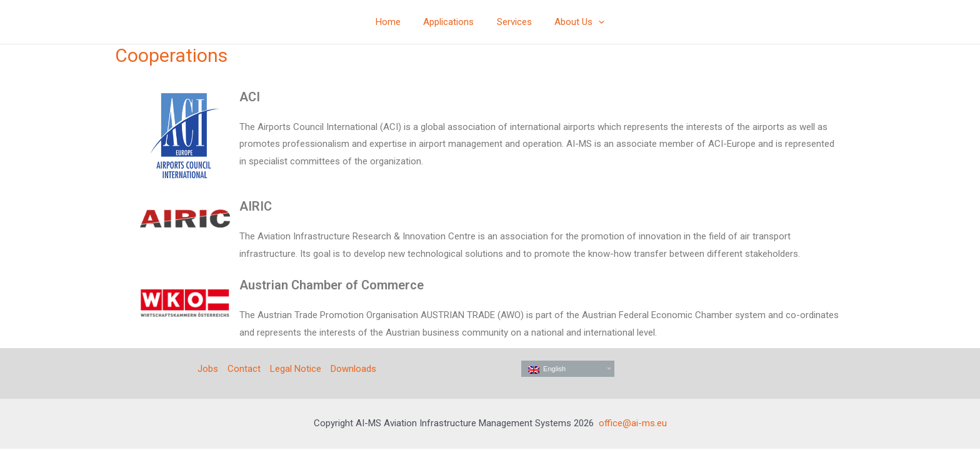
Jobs (208, 369)
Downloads (353, 369)
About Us (574, 22)
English (547, 369)
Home (394, 22)
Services (512, 22)
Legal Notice (296, 369)
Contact (244, 369)
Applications (451, 22)
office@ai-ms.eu (633, 423)
